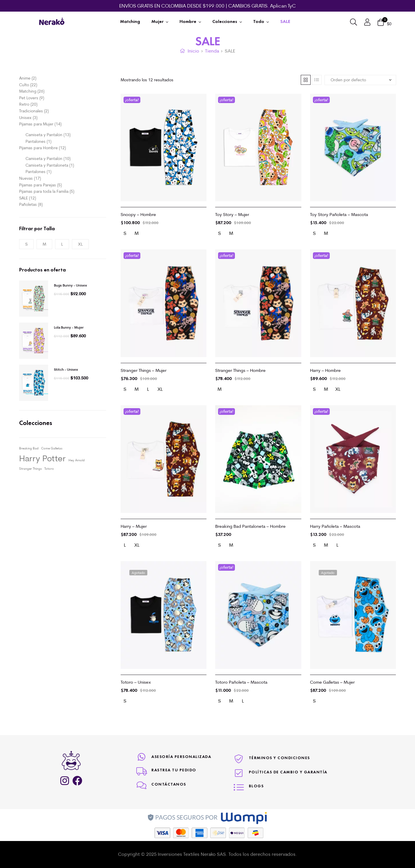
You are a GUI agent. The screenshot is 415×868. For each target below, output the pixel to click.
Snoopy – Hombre (138, 214)
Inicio (193, 51)
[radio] (125, 233)
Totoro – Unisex (136, 682)
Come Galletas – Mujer (332, 682)
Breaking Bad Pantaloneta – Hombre (250, 526)
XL (80, 244)
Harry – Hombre (325, 370)
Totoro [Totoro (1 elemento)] (49, 469)
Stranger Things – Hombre (240, 370)
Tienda (212, 51)
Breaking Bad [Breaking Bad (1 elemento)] (29, 448)
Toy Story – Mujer (232, 214)
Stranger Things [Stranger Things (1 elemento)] (30, 469)
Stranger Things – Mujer (144, 370)
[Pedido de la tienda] (360, 80)
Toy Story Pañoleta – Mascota (339, 214)
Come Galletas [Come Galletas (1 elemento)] (52, 448)
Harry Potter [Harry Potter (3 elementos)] (42, 458)
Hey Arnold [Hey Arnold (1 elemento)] (77, 460)
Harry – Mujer (134, 526)
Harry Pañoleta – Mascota (335, 526)
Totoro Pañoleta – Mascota (241, 682)
